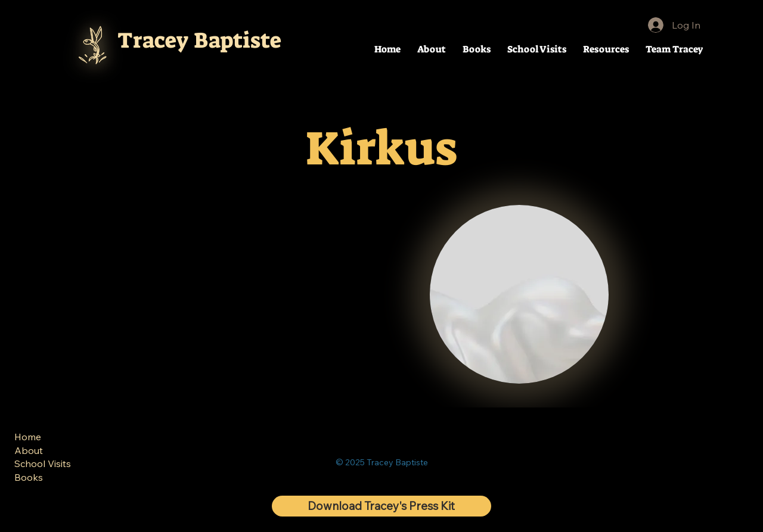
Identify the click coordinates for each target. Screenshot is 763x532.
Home (28, 437)
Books (29, 477)
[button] (606, 49)
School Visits (43, 463)
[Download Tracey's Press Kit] (381, 506)
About (29, 450)
